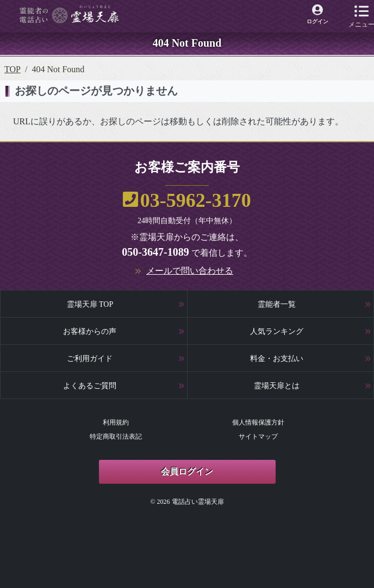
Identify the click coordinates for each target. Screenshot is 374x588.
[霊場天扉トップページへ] (69, 14)
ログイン (317, 21)
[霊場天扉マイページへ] (318, 15)
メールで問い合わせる (190, 271)
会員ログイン (187, 472)
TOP (13, 69)
